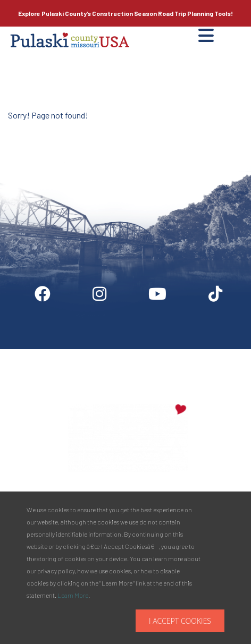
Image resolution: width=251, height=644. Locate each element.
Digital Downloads (51, 353)
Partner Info (116, 353)
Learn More (73, 595)
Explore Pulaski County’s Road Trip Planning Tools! (125, 13)
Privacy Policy (212, 353)
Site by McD (20, 130)
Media (162, 353)
